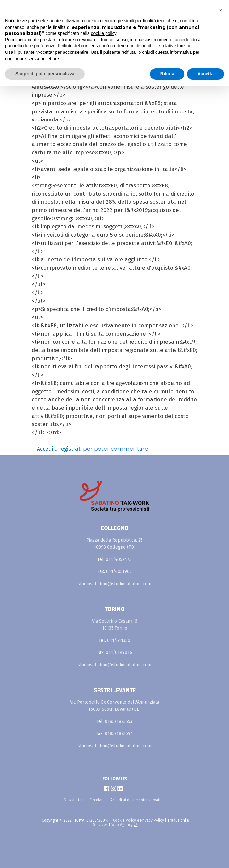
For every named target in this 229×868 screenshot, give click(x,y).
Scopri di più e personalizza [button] (45, 74)
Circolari (97, 800)
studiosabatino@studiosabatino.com (115, 584)
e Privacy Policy (150, 820)
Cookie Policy (124, 820)
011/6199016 (119, 653)
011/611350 (119, 640)
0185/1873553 (119, 721)
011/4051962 (119, 572)
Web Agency (123, 825)
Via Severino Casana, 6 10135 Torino (115, 625)
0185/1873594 (119, 734)
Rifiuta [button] (167, 74)
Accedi (45, 449)
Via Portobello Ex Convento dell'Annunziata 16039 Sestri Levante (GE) (115, 706)
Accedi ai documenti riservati (135, 800)
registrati (70, 449)
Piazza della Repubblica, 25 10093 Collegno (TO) (115, 544)
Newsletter (73, 800)
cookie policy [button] (104, 33)
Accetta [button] (205, 74)
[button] (221, 10)
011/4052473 (119, 559)
